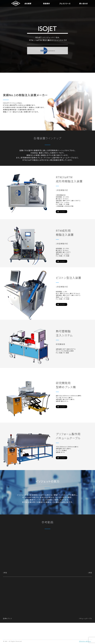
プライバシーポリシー (85, 642)
